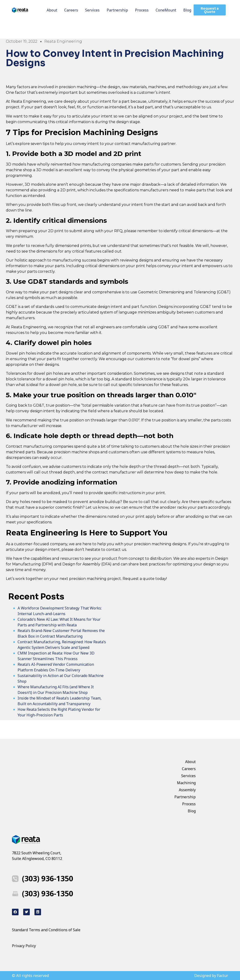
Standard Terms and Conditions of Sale (46, 930)
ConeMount (166, 10)
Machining (186, 783)
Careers (71, 10)
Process (142, 10)
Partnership (117, 10)
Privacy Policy (24, 946)
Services (92, 10)
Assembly (187, 790)
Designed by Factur (211, 976)
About (52, 10)
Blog (187, 10)
